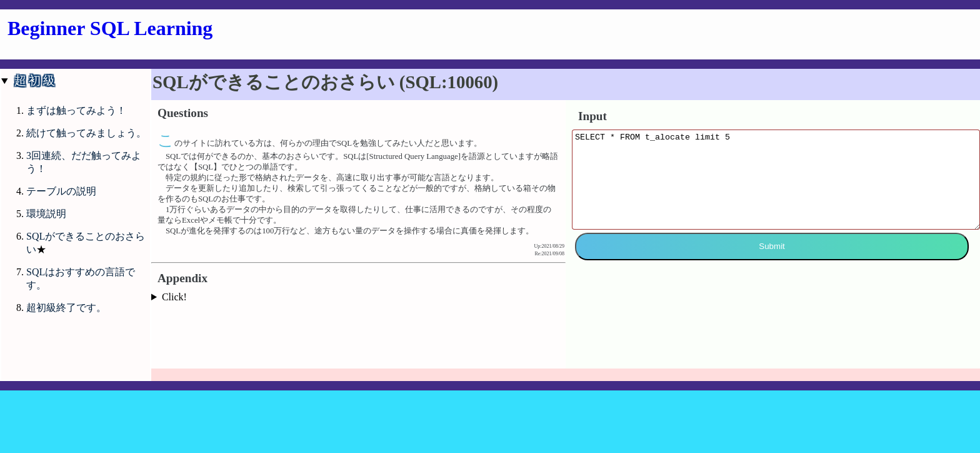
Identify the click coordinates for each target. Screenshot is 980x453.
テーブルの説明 (61, 191)
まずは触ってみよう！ (76, 110)
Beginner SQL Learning (110, 28)
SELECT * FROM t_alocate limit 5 (776, 189)
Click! (174, 297)
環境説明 (46, 214)
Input (592, 116)
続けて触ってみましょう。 (86, 133)
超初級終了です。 (66, 308)
